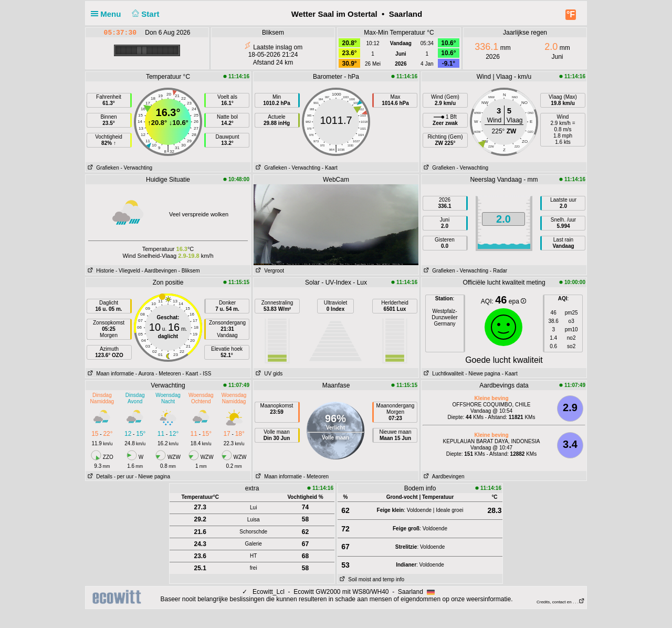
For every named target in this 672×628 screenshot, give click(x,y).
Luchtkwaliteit (443, 374)
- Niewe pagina (483, 374)
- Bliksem (189, 271)
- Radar (498, 271)
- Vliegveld (128, 271)
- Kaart (330, 168)
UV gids (268, 374)
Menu (108, 14)
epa (517, 301)
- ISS (205, 374)
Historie (100, 271)
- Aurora (145, 374)
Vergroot (269, 271)
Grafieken (102, 168)
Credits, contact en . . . (561, 602)
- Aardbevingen (159, 271)
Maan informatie (110, 374)
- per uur (124, 477)
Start (145, 14)
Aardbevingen (443, 477)
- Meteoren (168, 374)
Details (99, 477)
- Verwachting (136, 168)
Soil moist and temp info (371, 579)
